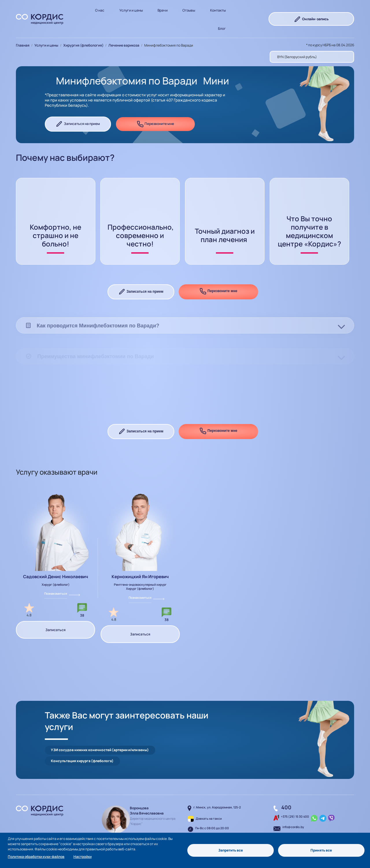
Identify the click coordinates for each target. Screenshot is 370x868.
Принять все (321, 850)
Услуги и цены (131, 10)
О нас (100, 10)
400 (286, 785)
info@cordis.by (293, 804)
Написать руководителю (140, 819)
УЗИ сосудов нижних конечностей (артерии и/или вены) (100, 738)
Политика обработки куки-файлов (36, 857)
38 (82, 615)
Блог (222, 28)
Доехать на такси (209, 796)
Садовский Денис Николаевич (56, 577)
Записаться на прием (78, 124)
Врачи (163, 10)
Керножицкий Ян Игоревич (140, 577)
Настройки (83, 857)
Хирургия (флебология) (83, 45)
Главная (23, 45)
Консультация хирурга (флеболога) (196, 738)
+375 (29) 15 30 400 (295, 794)
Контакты (218, 10)
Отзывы (189, 10)
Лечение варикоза (124, 45)
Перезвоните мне (156, 124)
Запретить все (231, 850)
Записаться (55, 630)
